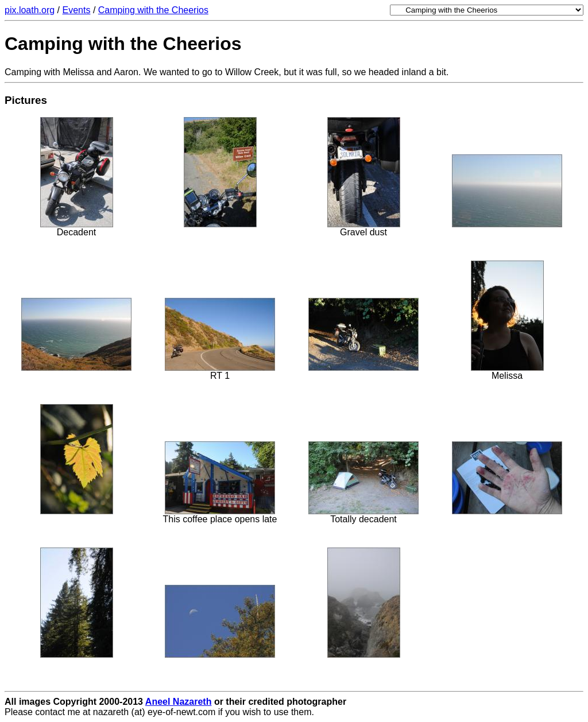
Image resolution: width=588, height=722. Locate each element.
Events (77, 10)
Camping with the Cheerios (153, 10)
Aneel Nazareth (179, 702)
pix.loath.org (30, 10)
